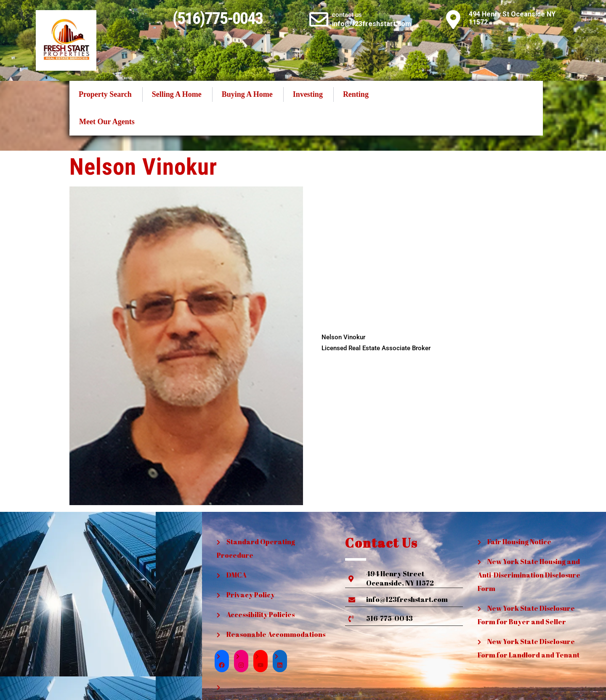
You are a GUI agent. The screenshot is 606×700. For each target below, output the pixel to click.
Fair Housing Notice (519, 542)
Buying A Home (247, 94)
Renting (356, 94)
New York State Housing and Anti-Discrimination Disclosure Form (529, 575)
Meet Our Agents (107, 122)
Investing (308, 94)
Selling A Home (177, 94)
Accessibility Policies (260, 615)
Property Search (105, 94)
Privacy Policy (251, 595)
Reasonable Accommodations (276, 634)
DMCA (237, 575)
